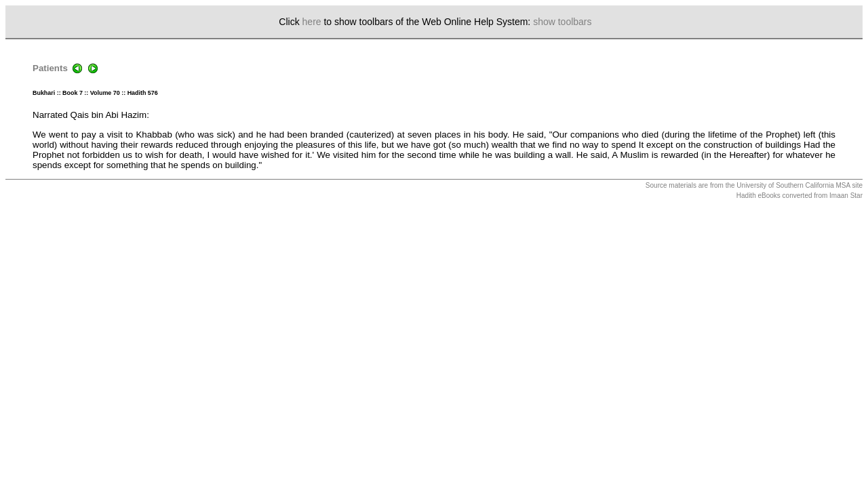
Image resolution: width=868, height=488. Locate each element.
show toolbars (562, 22)
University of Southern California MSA (793, 185)
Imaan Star (846, 196)
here (312, 22)
